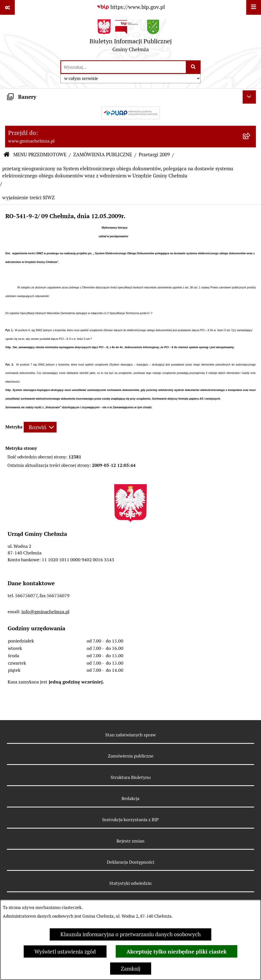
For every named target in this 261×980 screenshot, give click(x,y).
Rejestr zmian (130, 841)
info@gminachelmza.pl (45, 612)
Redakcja (130, 798)
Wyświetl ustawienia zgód (65, 952)
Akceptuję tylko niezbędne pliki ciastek (177, 951)
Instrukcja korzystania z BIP (130, 820)
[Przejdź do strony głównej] (131, 37)
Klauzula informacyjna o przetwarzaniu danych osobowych (130, 934)
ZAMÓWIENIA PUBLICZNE (103, 155)
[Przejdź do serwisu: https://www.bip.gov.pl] (131, 7)
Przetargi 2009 (154, 155)
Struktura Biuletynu (131, 777)
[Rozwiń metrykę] (40, 427)
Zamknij (131, 969)
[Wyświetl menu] (254, 7)
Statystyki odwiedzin (130, 883)
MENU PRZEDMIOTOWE (40, 155)
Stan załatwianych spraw (130, 735)
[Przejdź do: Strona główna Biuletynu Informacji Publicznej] (6, 155)
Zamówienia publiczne (131, 756)
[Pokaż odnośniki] (7, 7)
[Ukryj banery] (249, 97)
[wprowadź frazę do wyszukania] (123, 67)
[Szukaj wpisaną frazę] (194, 67)
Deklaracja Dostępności (130, 862)
